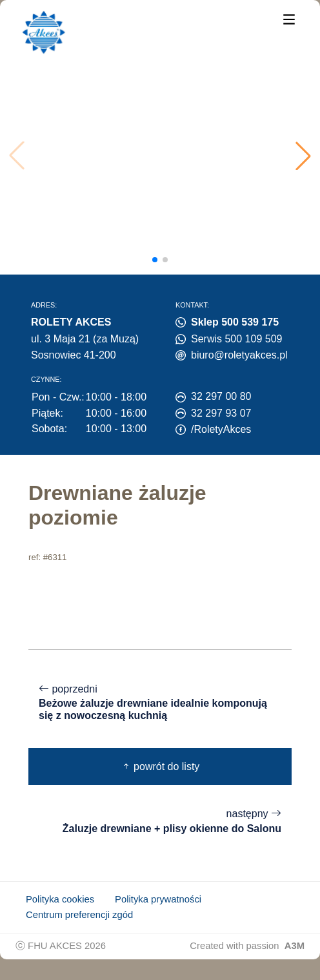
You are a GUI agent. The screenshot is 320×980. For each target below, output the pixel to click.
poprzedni (160, 703)
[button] (303, 156)
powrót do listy (160, 766)
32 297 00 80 (221, 396)
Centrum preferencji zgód (79, 915)
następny (160, 821)
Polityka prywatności (158, 899)
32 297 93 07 (221, 413)
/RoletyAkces (221, 429)
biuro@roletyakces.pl (239, 355)
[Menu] (289, 18)
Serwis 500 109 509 (236, 339)
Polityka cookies (60, 899)
